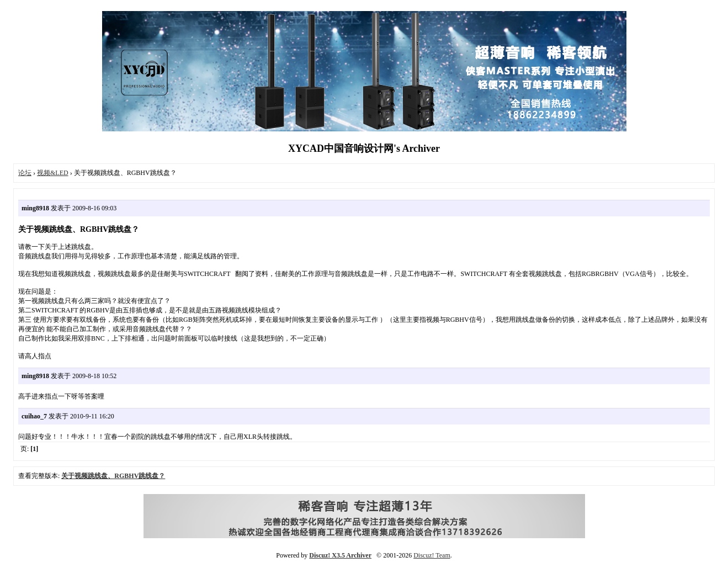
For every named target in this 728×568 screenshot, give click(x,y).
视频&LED (53, 173)
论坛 (25, 173)
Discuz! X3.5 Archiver (340, 555)
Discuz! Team (432, 555)
